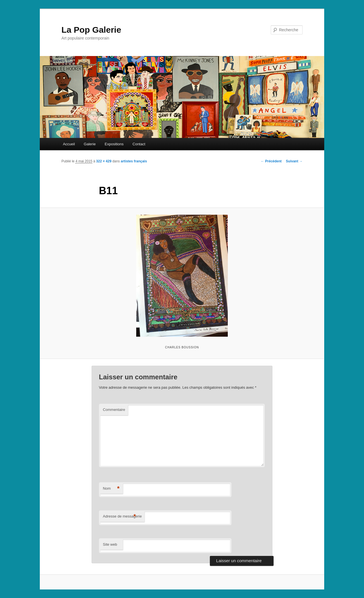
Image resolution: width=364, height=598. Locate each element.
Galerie (90, 144)
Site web (110, 544)
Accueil (69, 144)
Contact (139, 144)
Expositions (114, 144)
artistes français (134, 161)
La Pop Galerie (91, 30)
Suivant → (294, 161)
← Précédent (271, 161)
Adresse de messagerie (122, 517)
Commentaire (114, 410)
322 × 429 (104, 161)
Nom (111, 489)
